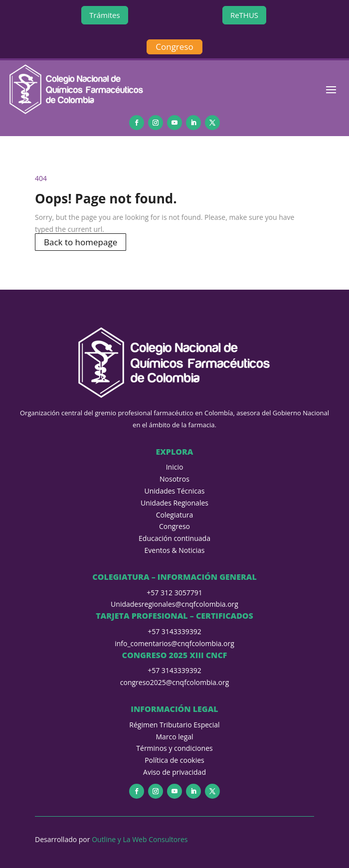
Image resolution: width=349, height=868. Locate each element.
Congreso (174, 47)
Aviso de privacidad (174, 772)
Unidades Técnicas (175, 491)
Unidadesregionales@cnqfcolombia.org (174, 604)
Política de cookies (174, 760)
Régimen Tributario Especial (174, 725)
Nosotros (174, 479)
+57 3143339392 (174, 631)
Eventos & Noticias (175, 550)
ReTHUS (244, 15)
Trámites (104, 15)
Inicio (175, 467)
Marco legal (174, 737)
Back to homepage (81, 242)
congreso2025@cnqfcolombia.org (174, 682)
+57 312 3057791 (174, 593)
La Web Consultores (155, 839)
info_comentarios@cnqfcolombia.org (174, 643)
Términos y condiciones (174, 748)
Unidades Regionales (174, 503)
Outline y (107, 839)
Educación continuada (174, 538)
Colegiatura (175, 515)
